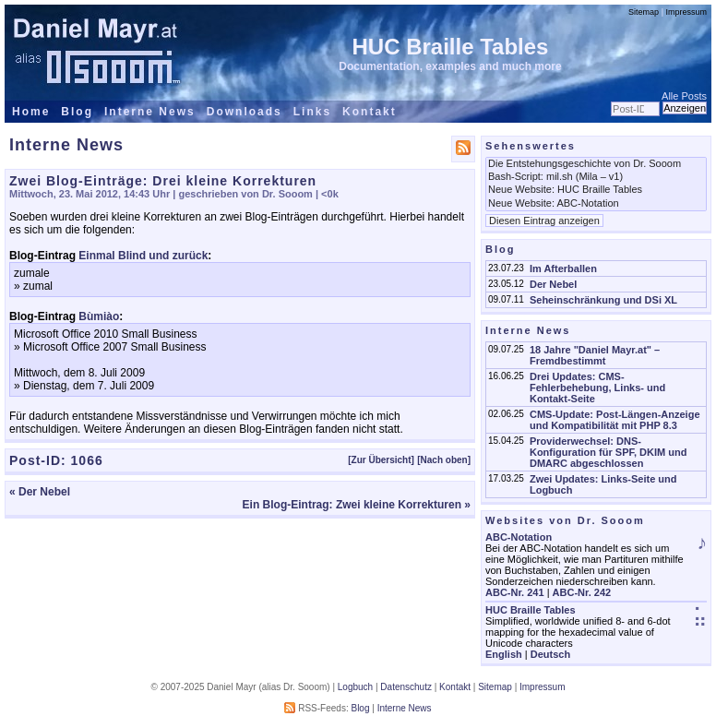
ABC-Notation (519, 537)
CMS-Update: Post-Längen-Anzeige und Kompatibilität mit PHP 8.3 (615, 420)
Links (312, 112)
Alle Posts (684, 96)
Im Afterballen (563, 269)
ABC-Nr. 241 (515, 592)
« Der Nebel (40, 492)
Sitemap (644, 12)
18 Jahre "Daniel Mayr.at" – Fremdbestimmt (595, 355)
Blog (77, 112)
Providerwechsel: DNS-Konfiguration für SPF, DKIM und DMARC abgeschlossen (608, 452)
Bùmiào (99, 316)
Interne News (150, 112)
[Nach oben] (444, 460)
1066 (87, 460)
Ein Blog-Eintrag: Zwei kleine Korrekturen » (357, 505)
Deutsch (550, 654)
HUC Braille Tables (451, 47)
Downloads (245, 112)
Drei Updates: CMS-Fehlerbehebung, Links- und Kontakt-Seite (597, 388)
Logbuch (355, 687)
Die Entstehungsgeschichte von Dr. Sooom (596, 164)
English (504, 654)
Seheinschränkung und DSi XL (603, 300)
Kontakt (370, 112)
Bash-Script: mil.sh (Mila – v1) (596, 177)
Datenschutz (406, 687)
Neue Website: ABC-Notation (596, 204)
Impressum (686, 12)
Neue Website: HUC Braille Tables (596, 190)
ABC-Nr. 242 (582, 592)
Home (31, 112)
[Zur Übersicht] (381, 460)
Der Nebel (553, 284)
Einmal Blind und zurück (143, 256)
